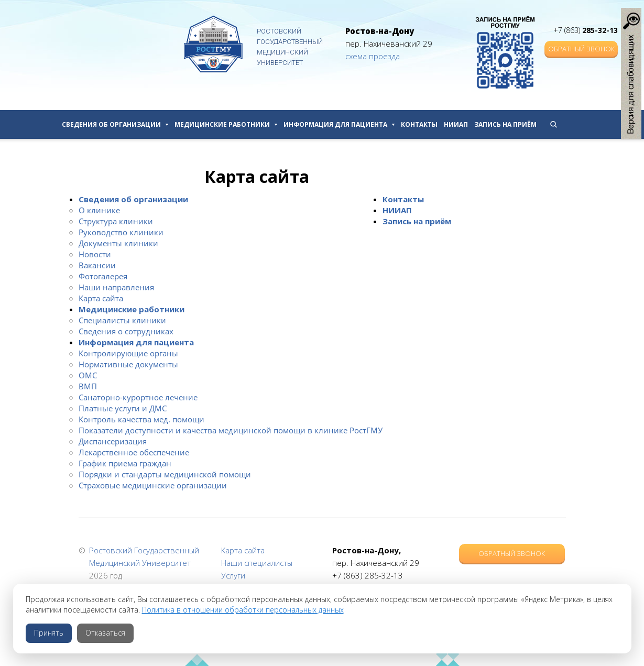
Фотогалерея (103, 276)
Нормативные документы (128, 364)
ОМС (88, 375)
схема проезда (373, 56)
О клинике (99, 210)
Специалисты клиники (122, 320)
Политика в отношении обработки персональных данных (243, 610)
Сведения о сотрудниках (126, 331)
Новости (95, 254)
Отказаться (105, 633)
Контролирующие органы (128, 353)
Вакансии (97, 265)
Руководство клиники (121, 232)
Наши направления (116, 287)
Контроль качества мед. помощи (141, 419)
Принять (49, 633)
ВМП (88, 386)
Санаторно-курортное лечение (138, 397)
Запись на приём (505, 124)
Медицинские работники (226, 124)
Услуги (233, 575)
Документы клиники (118, 243)
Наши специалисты (257, 563)
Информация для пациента (339, 124)
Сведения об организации (115, 124)
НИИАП (456, 124)
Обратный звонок (581, 49)
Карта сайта (101, 298)
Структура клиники (116, 221)
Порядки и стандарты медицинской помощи (165, 474)
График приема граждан (125, 463)
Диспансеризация (113, 441)
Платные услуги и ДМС (123, 408)
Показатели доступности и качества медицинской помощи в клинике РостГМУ (231, 430)
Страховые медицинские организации (153, 485)
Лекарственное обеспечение (134, 452)
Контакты (419, 124)
